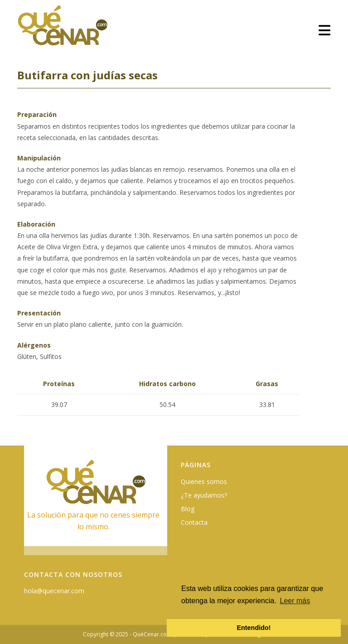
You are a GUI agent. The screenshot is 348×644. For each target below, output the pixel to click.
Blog (188, 509)
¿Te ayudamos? (204, 495)
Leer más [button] (295, 601)
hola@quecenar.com (54, 591)
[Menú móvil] (325, 30)
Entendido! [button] (254, 628)
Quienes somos (204, 482)
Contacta (194, 522)
